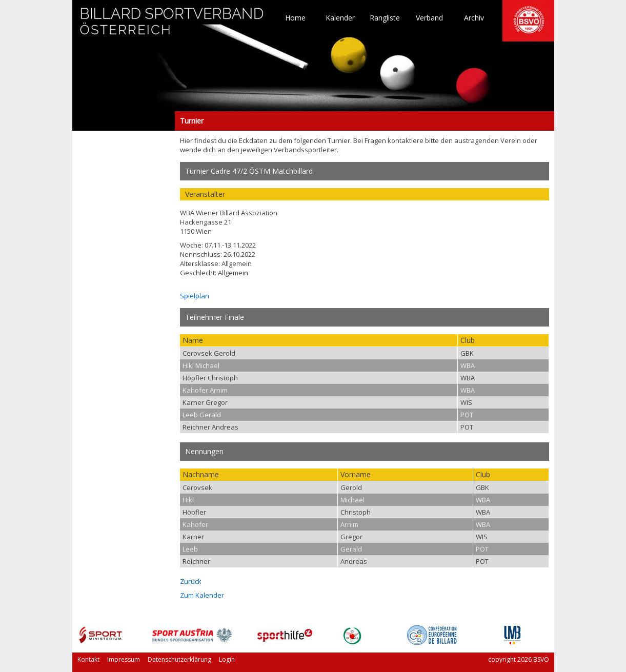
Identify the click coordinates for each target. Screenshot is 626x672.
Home (295, 18)
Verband (429, 18)
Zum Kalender (202, 595)
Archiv (474, 18)
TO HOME (172, 26)
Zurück (191, 581)
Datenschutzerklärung (179, 659)
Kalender (340, 18)
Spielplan (195, 296)
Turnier (124, 121)
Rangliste (385, 18)
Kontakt (88, 659)
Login (227, 659)
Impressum (124, 659)
